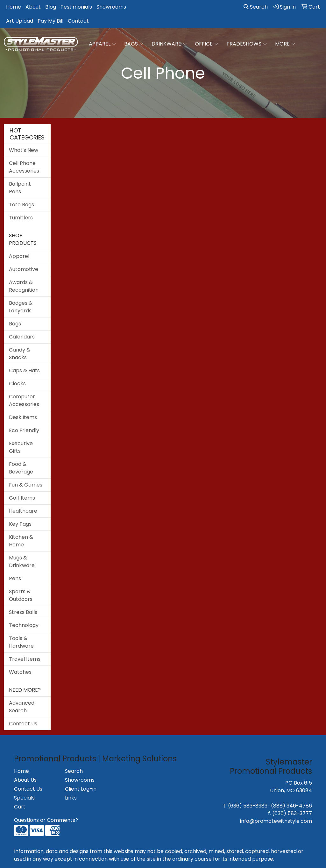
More (285, 44)
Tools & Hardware (21, 642)
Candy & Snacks (20, 354)
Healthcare (23, 511)
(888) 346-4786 (291, 806)
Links (71, 798)
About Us (25, 780)
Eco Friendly (24, 430)
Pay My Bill (50, 21)
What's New (24, 150)
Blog (51, 7)
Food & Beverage (21, 468)
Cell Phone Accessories (24, 167)
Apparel (102, 44)
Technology (24, 625)
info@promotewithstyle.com (276, 821)
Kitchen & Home (21, 541)
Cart (20, 807)
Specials (24, 798)
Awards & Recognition (24, 286)
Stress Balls (23, 612)
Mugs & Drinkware (22, 562)
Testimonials (76, 7)
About (33, 7)
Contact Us (23, 724)
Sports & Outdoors (21, 595)
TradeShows (247, 44)
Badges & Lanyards (21, 307)
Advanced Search (22, 707)
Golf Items (22, 498)
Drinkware (169, 44)
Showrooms (111, 7)
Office (206, 44)
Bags (134, 44)
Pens (15, 578)
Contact (78, 21)
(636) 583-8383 (248, 806)
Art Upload (20, 21)
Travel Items (25, 659)
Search (256, 7)
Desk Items (23, 417)
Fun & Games (26, 485)
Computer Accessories (24, 400)
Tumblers (21, 218)
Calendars (22, 337)
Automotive (24, 269)
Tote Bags (21, 205)
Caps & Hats (24, 370)
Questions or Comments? (46, 820)
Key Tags (20, 524)
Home (14, 7)
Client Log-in (81, 789)
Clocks (17, 384)
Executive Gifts (21, 447)
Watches (20, 672)
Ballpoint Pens (20, 188)
